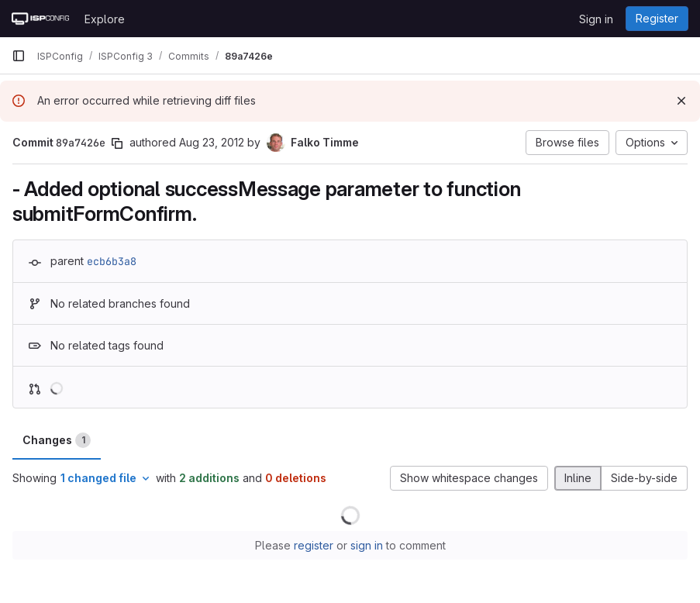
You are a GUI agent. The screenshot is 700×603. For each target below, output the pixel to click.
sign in (367, 545)
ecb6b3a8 (112, 261)
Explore (105, 19)
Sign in (596, 19)
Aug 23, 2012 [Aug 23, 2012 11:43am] (212, 142)
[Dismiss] (681, 101)
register (314, 545)
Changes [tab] (57, 440)
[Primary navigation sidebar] (19, 56)
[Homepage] (40, 19)
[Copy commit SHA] (117, 143)
